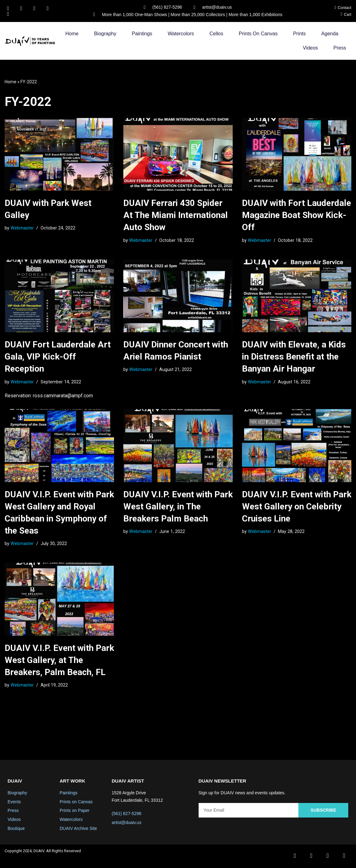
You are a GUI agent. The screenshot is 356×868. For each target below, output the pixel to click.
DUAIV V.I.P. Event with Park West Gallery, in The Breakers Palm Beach (178, 507)
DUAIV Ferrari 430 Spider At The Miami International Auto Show (176, 215)
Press (340, 48)
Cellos (216, 34)
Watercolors (181, 34)
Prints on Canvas (258, 34)
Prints (299, 34)
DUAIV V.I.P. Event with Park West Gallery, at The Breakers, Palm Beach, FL (59, 661)
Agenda (330, 34)
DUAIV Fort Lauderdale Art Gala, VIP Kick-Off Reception (58, 357)
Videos (310, 48)
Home (72, 34)
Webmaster (22, 228)
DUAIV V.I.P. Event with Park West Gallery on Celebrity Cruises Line (297, 507)
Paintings (142, 34)
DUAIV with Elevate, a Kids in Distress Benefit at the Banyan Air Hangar (294, 357)
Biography (105, 34)
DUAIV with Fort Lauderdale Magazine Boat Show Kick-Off (297, 215)
